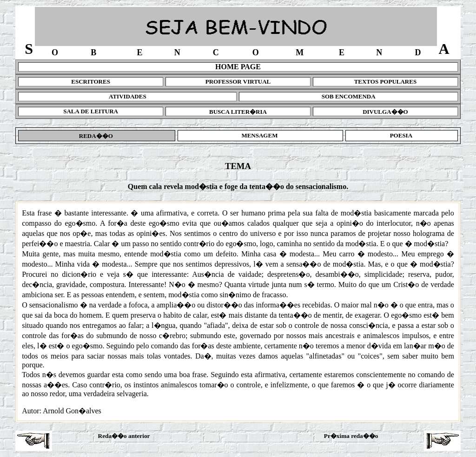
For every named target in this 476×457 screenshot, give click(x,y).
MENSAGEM (260, 135)
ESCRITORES (91, 82)
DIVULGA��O (385, 112)
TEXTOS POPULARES (386, 82)
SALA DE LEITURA (91, 111)
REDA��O (97, 136)
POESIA (401, 135)
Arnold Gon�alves (72, 411)
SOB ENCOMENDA (349, 96)
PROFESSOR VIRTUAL (238, 82)
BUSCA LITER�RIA (238, 112)
